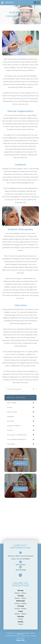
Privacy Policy (25, 636)
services (10, 407)
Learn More (20, 463)
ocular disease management (16, 439)
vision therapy (12, 403)
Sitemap (33, 636)
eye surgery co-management (17, 435)
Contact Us (20, 489)
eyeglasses (10, 416)
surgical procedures (14, 426)
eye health (11, 421)
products (10, 430)
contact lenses (12, 412)
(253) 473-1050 (20, 565)
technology (11, 444)
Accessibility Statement (12, 636)
